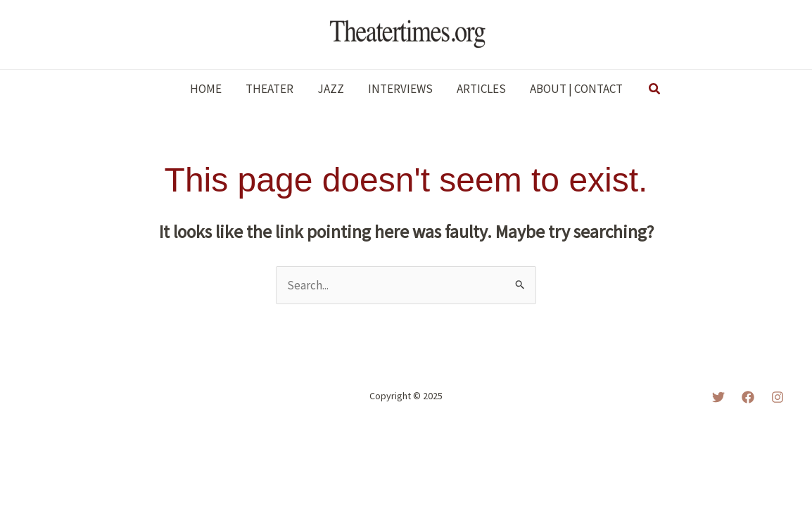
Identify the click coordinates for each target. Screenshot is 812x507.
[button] (655, 89)
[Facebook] (748, 397)
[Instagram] (778, 397)
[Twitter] (718, 397)
